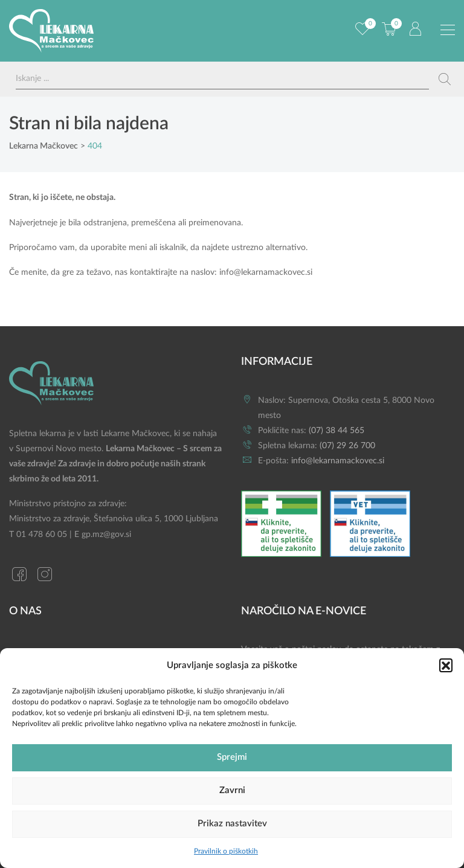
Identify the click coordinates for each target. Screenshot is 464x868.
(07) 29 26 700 (347, 446)
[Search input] (222, 79)
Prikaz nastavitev (232, 824)
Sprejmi (232, 757)
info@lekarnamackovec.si (266, 272)
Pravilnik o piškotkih (226, 851)
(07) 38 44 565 (337, 431)
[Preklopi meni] (448, 30)
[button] (446, 665)
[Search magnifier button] (445, 79)
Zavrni (232, 790)
